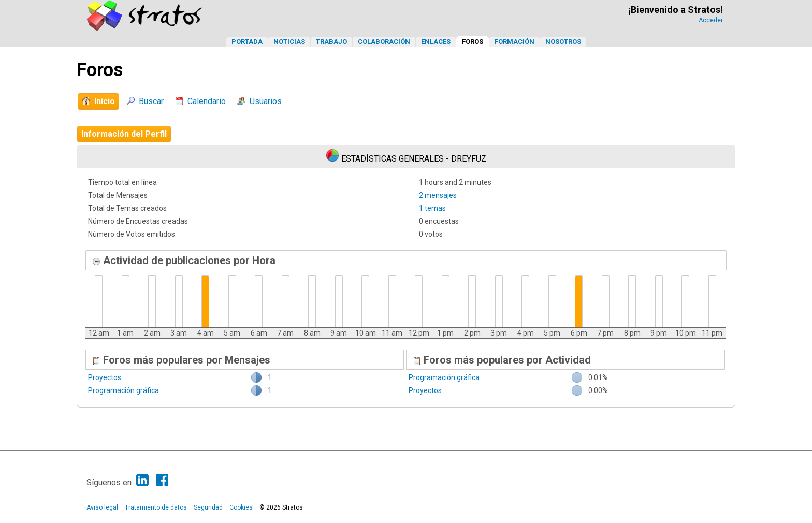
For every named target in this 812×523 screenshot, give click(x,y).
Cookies (241, 507)
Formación (514, 42)
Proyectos (105, 377)
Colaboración (384, 42)
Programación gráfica (124, 390)
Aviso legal (102, 507)
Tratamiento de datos (156, 507)
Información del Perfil (124, 134)
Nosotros (563, 42)
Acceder (711, 20)
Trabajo (331, 42)
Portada (247, 42)
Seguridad (208, 507)
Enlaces (436, 42)
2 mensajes (438, 195)
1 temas (432, 208)
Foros (473, 42)
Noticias (289, 42)
